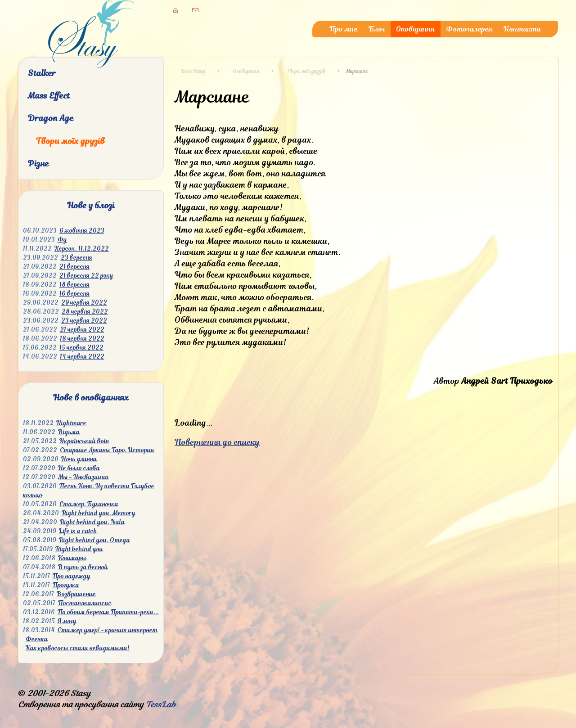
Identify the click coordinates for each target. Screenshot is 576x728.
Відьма (69, 432)
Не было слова (79, 468)
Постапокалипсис (85, 603)
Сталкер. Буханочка (89, 504)
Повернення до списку (217, 442)
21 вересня (74, 267)
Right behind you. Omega (94, 540)
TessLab (161, 704)
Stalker (42, 73)
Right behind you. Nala (92, 522)
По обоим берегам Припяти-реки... (108, 612)
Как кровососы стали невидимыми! (78, 648)
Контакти (522, 29)
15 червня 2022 (81, 348)
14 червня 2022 (82, 357)
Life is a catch (78, 531)
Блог (377, 29)
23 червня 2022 (84, 321)
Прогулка (66, 585)
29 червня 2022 (84, 303)
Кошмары (72, 558)
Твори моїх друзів (70, 141)
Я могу (67, 621)
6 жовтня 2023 (82, 231)
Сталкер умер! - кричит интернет (108, 630)
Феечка (37, 639)
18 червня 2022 (82, 339)
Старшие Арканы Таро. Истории (107, 450)
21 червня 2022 (82, 330)
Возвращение (76, 594)
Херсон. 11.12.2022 (82, 249)
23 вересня (76, 258)
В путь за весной (83, 567)
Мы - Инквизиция (83, 477)
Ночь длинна (79, 459)
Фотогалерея (469, 29)
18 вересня (74, 285)
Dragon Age (51, 118)
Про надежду (72, 576)
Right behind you (79, 549)
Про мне (344, 29)
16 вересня (74, 294)
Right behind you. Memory (99, 513)
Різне (38, 164)
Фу (62, 240)
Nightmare (71, 423)
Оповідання (416, 29)
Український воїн (84, 441)
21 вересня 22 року (86, 276)
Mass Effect (49, 96)
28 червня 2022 (85, 312)
